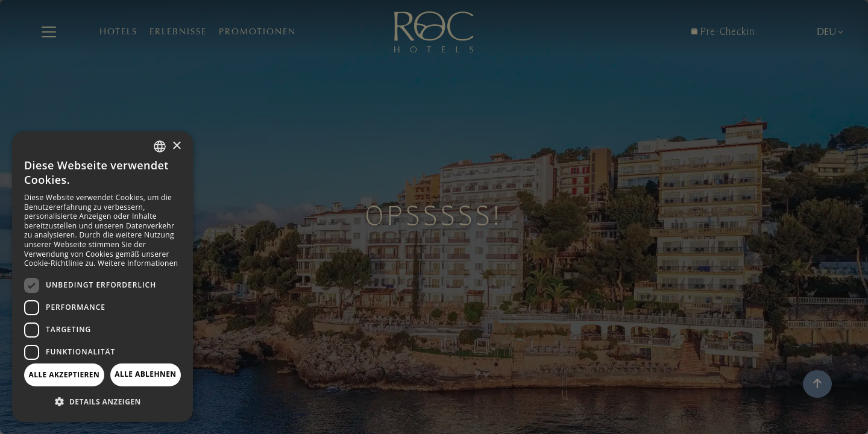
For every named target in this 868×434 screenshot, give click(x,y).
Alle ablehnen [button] (145, 374)
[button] (102, 402)
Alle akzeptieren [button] (64, 375)
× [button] (176, 146)
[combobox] (160, 146)
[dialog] (102, 277)
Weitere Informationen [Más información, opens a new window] (138, 263)
